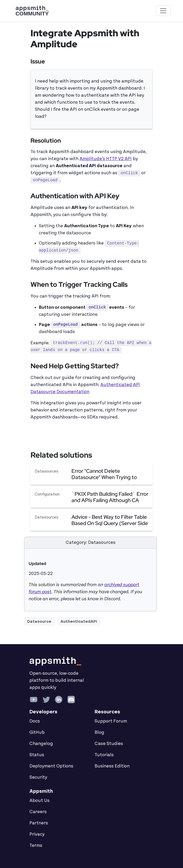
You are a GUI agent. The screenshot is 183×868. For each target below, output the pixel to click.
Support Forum (111, 721)
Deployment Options (51, 766)
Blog (99, 732)
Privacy (37, 834)
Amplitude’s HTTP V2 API (106, 159)
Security (38, 777)
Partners (39, 823)
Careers (38, 812)
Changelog (41, 744)
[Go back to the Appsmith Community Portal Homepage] (32, 11)
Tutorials (104, 755)
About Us (39, 801)
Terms (36, 846)
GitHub (37, 732)
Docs (35, 721)
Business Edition (112, 766)
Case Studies (109, 744)
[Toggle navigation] (163, 11)
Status (37, 755)
